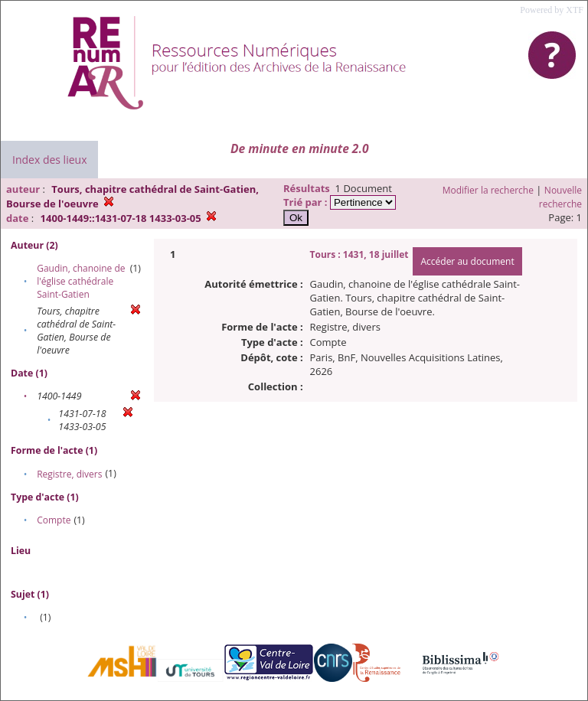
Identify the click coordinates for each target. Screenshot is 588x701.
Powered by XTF (552, 10)
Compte (54, 520)
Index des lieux (49, 160)
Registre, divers (69, 474)
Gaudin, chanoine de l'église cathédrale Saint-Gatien (81, 281)
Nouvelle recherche (560, 197)
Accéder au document (467, 261)
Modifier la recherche (488, 190)
